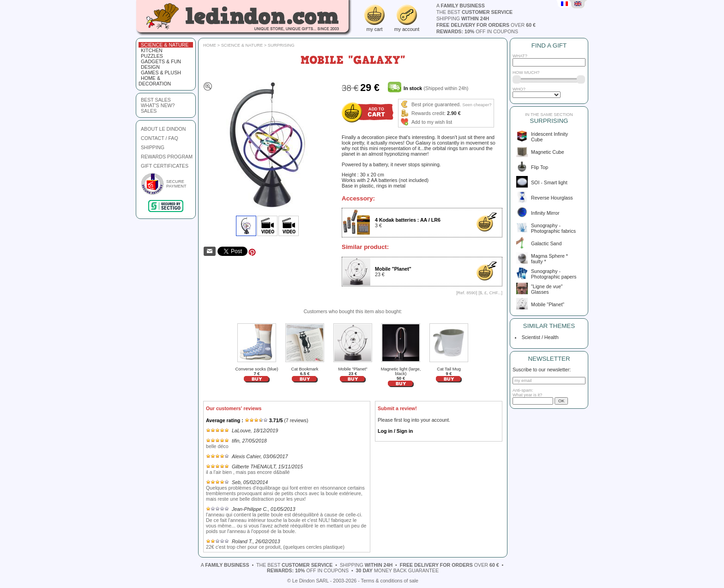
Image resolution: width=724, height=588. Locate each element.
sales (149, 111)
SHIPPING (153, 147)
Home (210, 45)
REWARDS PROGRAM (167, 157)
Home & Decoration (155, 81)
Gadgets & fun (161, 61)
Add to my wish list (432, 122)
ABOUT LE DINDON (163, 129)
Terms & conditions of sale (390, 581)
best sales (156, 100)
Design (150, 67)
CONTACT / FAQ (160, 138)
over (486, 25)
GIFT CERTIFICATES (165, 166)
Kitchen (152, 50)
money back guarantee (397, 570)
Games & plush (161, 73)
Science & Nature (165, 45)
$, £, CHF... (491, 293)
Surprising (281, 45)
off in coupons (477, 31)
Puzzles (152, 56)
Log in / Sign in (395, 431)
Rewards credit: (428, 113)
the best (474, 12)
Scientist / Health (539, 337)
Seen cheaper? (477, 105)
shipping (463, 18)
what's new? (158, 105)
